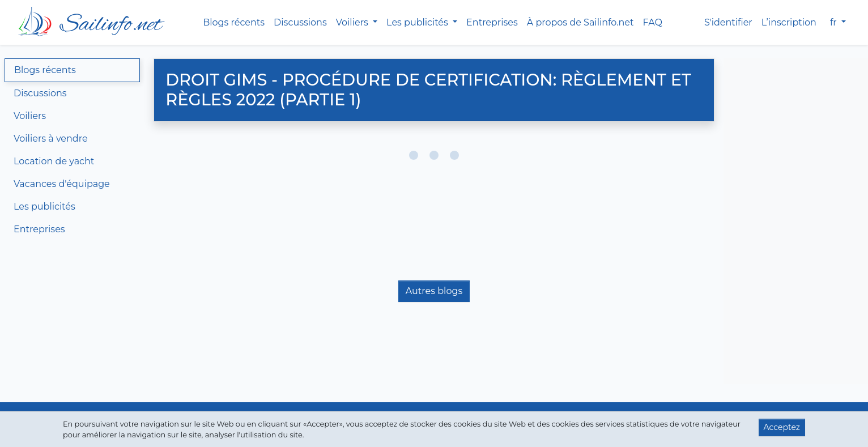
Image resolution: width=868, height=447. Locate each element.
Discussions (300, 22)
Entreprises (492, 22)
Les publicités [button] (418, 22)
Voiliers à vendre (51, 139)
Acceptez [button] (782, 427)
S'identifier (728, 22)
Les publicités (44, 207)
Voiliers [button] (353, 22)
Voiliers (30, 116)
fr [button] (835, 22)
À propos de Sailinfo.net (580, 22)
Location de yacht (54, 161)
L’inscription (789, 22)
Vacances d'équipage (62, 184)
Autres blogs (434, 291)
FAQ (653, 22)
